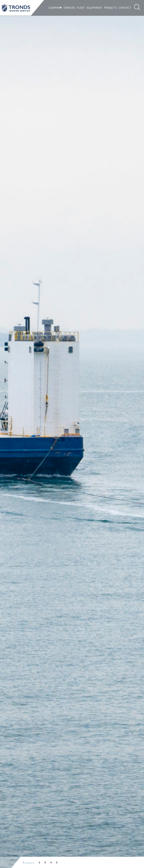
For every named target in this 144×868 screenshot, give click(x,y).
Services (69, 8)
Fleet (81, 8)
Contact (125, 8)
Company (55, 8)
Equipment (94, 8)
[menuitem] (55, 8)
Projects (110, 8)
